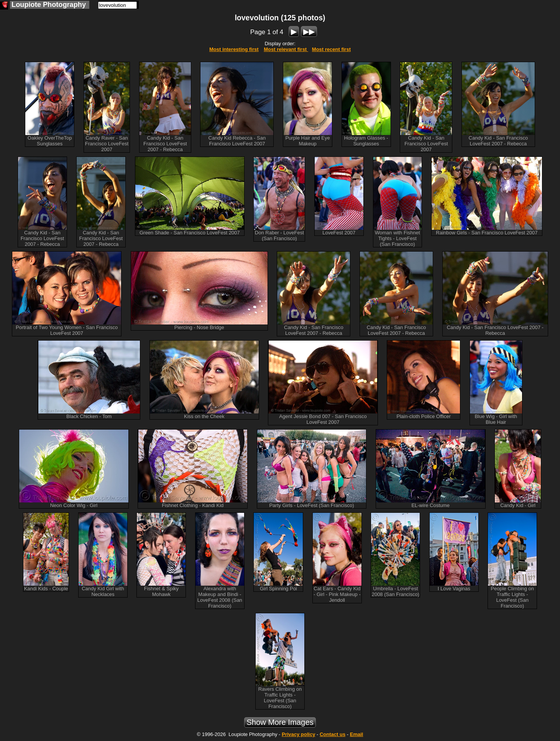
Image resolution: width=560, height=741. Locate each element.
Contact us (333, 734)
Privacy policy (298, 734)
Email (357, 734)
